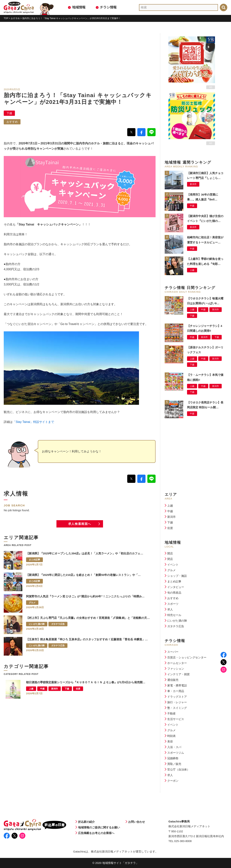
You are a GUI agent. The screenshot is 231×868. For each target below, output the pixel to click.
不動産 (171, 713)
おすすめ (12, 122)
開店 (170, 553)
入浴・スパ (174, 747)
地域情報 (79, 7)
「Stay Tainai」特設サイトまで (33, 422)
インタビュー (176, 587)
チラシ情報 (108, 7)
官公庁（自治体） (178, 769)
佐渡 (170, 528)
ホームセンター (177, 663)
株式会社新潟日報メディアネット (112, 851)
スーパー (173, 652)
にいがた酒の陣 (177, 621)
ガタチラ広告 (176, 626)
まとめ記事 (174, 581)
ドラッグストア (177, 697)
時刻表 (171, 736)
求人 (170, 609)
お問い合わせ (137, 822)
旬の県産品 (174, 593)
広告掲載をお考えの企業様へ (96, 833)
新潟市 (171, 517)
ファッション (176, 669)
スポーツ (173, 604)
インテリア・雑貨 (178, 674)
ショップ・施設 (177, 576)
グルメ (171, 570)
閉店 (170, 559)
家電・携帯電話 (177, 685)
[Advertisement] (80, 59)
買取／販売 (174, 764)
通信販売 (173, 680)
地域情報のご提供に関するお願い (99, 827)
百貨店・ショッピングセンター (187, 657)
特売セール (174, 615)
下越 (9, 113)
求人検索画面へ (80, 524)
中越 (170, 511)
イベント (173, 565)
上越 (170, 506)
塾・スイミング (177, 708)
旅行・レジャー (177, 702)
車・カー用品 (176, 691)
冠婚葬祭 (173, 758)
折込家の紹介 (86, 822)
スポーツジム (176, 753)
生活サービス (176, 719)
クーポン (173, 781)
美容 (170, 741)
